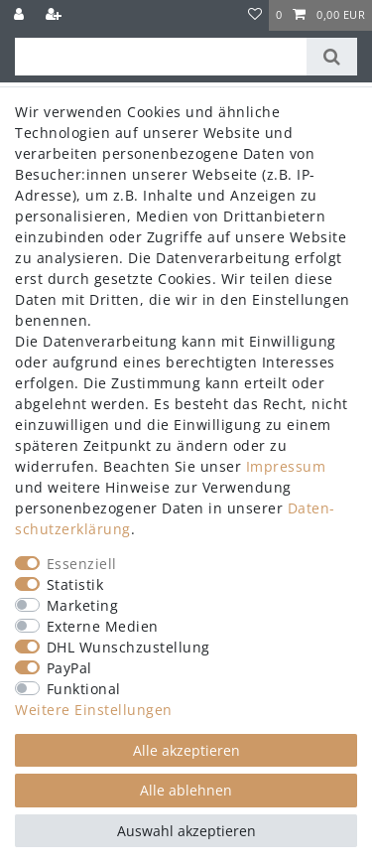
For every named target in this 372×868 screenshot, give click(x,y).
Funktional (84, 689)
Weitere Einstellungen (94, 710)
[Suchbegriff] (161, 57)
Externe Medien (103, 626)
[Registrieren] (56, 15)
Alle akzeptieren (186, 750)
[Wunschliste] (255, 15)
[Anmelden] (21, 15)
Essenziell (82, 564)
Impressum (286, 466)
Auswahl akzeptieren (186, 831)
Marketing (83, 605)
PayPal (69, 668)
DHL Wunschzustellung (128, 647)
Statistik (75, 584)
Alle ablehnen (186, 790)
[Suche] (332, 57)
